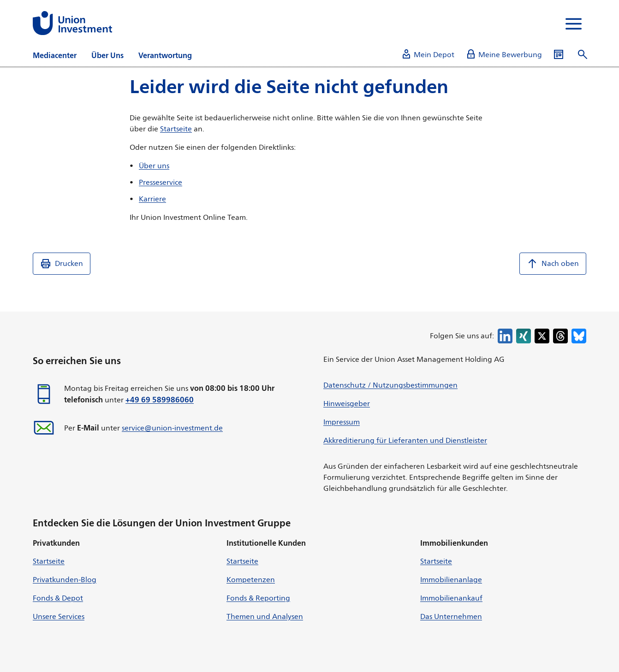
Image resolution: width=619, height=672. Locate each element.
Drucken (62, 264)
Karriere (152, 199)
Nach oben (553, 264)
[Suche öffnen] (583, 55)
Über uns (154, 166)
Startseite (176, 129)
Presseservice (161, 182)
